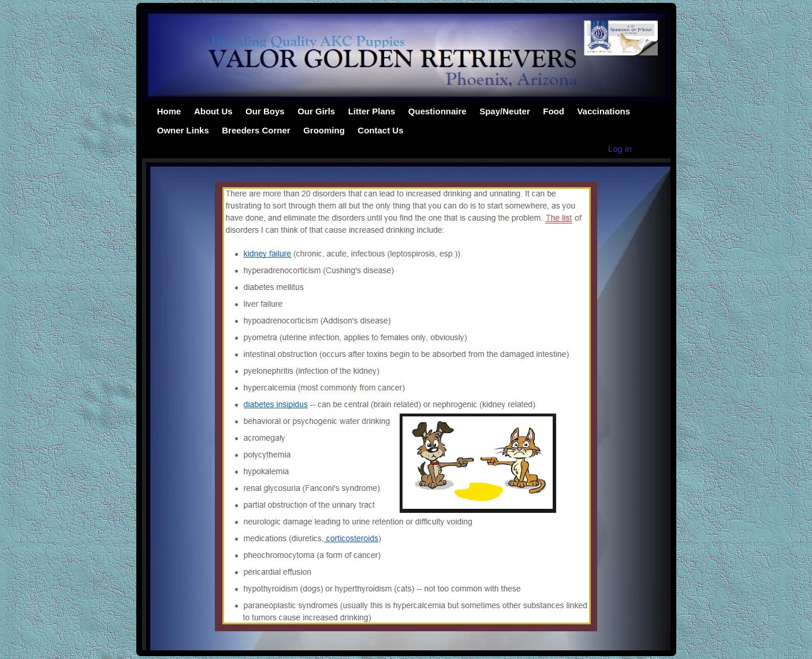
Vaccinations (604, 111)
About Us (213, 111)
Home (169, 111)
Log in (620, 149)
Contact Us (380, 130)
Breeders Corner (256, 130)
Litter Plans (372, 111)
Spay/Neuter (505, 111)
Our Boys (265, 111)
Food (554, 111)
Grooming (324, 130)
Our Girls (316, 111)
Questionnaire (437, 111)
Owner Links (183, 130)
